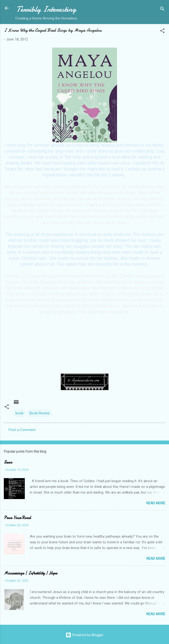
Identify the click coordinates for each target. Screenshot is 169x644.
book (19, 413)
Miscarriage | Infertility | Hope (31, 573)
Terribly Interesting (46, 9)
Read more (156, 503)
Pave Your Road (17, 518)
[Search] (162, 10)
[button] (162, 32)
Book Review (40, 413)
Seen (8, 462)
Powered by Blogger (84, 635)
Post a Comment (22, 430)
